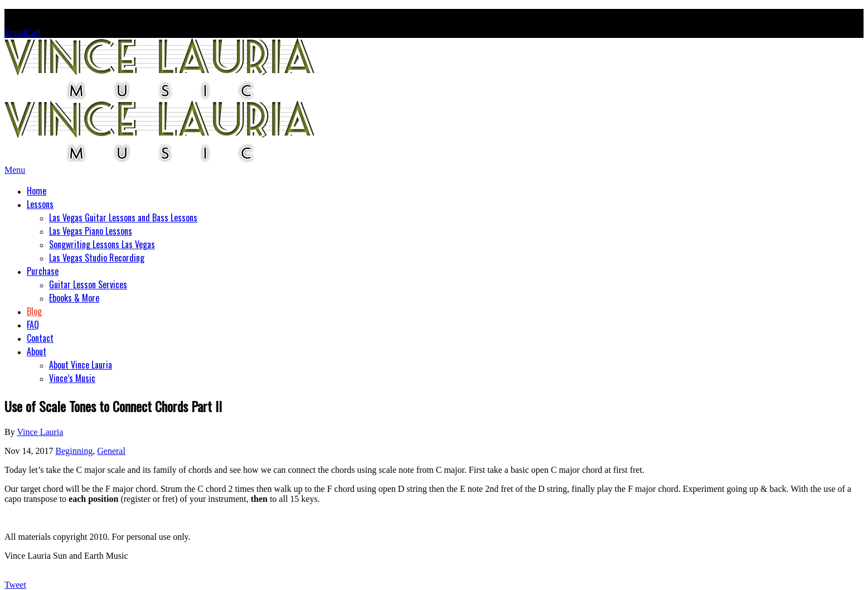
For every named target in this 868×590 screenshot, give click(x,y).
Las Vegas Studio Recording (97, 258)
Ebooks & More (74, 298)
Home (37, 191)
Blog (34, 311)
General (111, 451)
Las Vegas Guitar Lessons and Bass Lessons (123, 217)
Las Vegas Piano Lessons (91, 231)
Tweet (15, 585)
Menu (15, 170)
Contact (40, 338)
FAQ (33, 325)
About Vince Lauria (81, 365)
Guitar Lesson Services (88, 284)
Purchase (43, 271)
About (37, 351)
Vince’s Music (72, 378)
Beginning (74, 451)
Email (15, 33)
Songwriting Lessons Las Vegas (102, 244)
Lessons (40, 204)
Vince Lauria (40, 432)
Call (33, 33)
